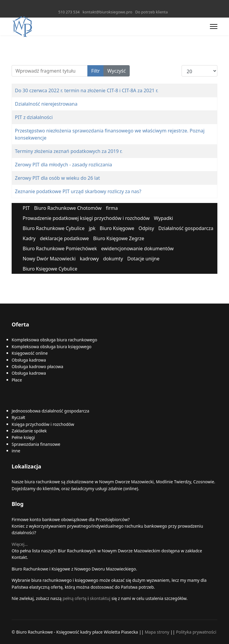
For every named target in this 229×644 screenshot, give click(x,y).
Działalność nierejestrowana (46, 104)
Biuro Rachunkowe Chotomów (68, 208)
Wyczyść (117, 71)
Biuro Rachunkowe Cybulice (54, 228)
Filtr (96, 71)
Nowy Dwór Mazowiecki (49, 259)
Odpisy (146, 228)
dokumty (113, 259)
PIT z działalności (34, 117)
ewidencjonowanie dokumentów (137, 248)
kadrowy (89, 259)
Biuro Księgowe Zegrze (119, 238)
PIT (26, 208)
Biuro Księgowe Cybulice (50, 269)
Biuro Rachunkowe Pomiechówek (60, 248)
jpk (92, 228)
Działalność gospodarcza (186, 228)
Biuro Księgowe (117, 228)
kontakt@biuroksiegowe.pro (107, 12)
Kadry (29, 238)
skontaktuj (100, 598)
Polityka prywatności (196, 632)
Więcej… (20, 544)
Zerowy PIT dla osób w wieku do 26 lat (57, 178)
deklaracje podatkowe (64, 238)
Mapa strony (157, 632)
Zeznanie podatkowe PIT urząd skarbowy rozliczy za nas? (78, 191)
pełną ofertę (74, 598)
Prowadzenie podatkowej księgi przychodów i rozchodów (86, 218)
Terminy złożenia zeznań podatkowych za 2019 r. (69, 151)
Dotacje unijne (143, 259)
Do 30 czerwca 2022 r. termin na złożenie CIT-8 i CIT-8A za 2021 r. (87, 90)
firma (112, 208)
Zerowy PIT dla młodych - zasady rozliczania (64, 165)
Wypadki (163, 218)
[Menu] (214, 26)
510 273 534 (69, 12)
